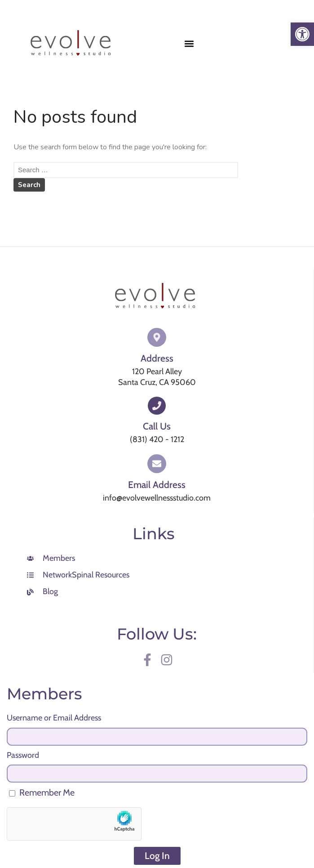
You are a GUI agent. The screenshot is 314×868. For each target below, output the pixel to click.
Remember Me (42, 792)
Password (23, 755)
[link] (302, 34)
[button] (189, 43)
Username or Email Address (54, 718)
